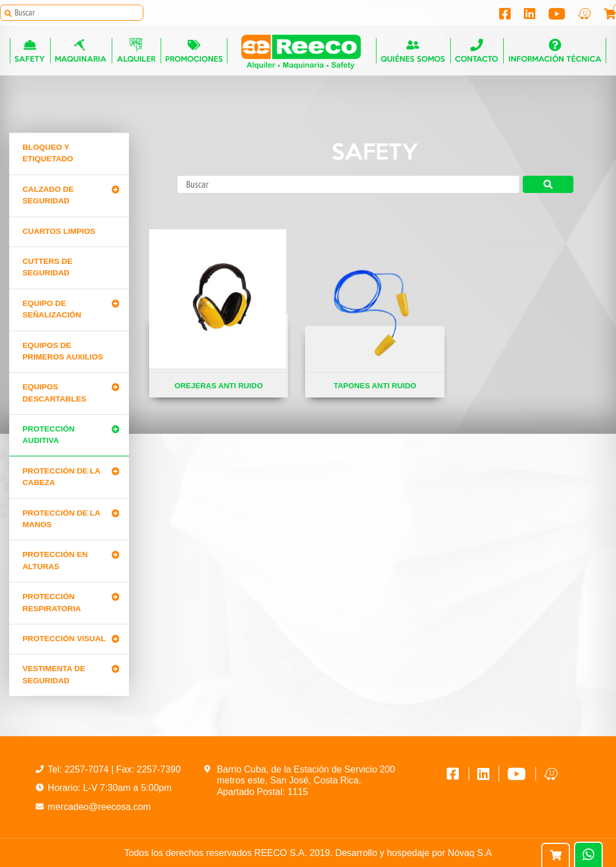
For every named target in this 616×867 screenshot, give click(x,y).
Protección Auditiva (49, 435)
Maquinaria (81, 52)
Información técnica (555, 52)
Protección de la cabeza (61, 477)
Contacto (477, 52)
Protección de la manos (61, 519)
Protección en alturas (55, 560)
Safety (30, 52)
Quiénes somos (413, 52)
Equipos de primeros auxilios (63, 351)
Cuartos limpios (59, 231)
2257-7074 (88, 769)
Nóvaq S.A (470, 853)
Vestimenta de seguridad (54, 674)
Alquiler (136, 52)
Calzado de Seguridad (48, 195)
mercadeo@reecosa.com (99, 807)
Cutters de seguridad (47, 267)
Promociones (193, 52)
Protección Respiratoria (52, 602)
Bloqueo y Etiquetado (48, 153)
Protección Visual (64, 639)
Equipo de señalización (52, 309)
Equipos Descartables (54, 393)
